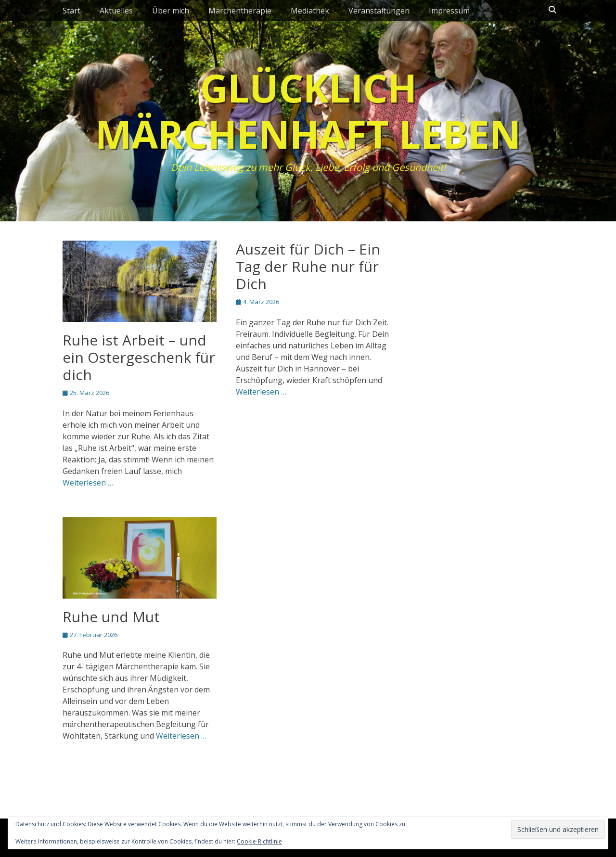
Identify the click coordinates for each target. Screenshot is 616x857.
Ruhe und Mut (111, 617)
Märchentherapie (240, 11)
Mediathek (310, 11)
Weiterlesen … (88, 483)
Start (71, 11)
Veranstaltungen (379, 11)
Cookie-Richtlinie (259, 841)
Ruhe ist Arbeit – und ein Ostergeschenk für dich (139, 357)
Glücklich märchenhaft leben (308, 110)
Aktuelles (116, 11)
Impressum (449, 11)
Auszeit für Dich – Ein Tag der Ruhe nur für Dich (308, 266)
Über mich (171, 11)
